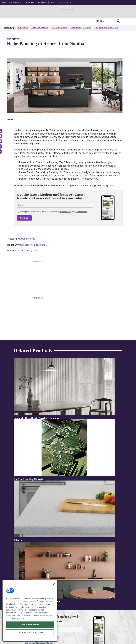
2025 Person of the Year (107, 56)
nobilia (34, 273)
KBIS (53, 2)
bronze (43, 273)
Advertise (30, 2)
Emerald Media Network (12, 2)
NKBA (69, 2)
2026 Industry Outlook (81, 56)
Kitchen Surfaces (26, 267)
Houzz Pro (23, 56)
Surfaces (25, 273)
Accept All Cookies (30, 625)
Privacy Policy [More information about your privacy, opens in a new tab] (18, 618)
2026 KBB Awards (40, 56)
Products (13, 67)
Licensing (42, 2)
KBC (61, 2)
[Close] (54, 584)
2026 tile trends (59, 56)
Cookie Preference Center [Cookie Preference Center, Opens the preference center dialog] (30, 633)
